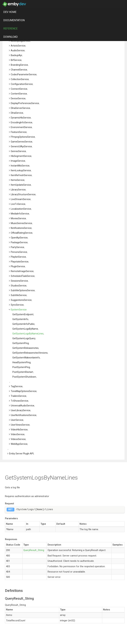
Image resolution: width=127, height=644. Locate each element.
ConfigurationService (22, 84)
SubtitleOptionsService (23, 290)
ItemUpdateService (21, 185)
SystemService (19, 310)
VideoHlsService (19, 430)
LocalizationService (21, 209)
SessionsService (19, 281)
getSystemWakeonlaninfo (26, 358)
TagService (17, 386)
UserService (17, 420)
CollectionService (20, 79)
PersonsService (19, 252)
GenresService (18, 151)
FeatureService (19, 132)
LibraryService (18, 190)
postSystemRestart (23, 372)
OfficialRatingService (22, 233)
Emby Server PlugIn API (21, 454)
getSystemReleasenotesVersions (30, 353)
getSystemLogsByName (25, 329)
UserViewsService (20, 425)
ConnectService (19, 89)
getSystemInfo (20, 319)
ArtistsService (18, 46)
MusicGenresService (21, 223)
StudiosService (19, 286)
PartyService (17, 247)
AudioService (18, 50)
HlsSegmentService (21, 156)
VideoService (18, 434)
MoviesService (18, 218)
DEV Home (10, 12)
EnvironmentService (21, 127)
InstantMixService (20, 166)
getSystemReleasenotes (25, 348)
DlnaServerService (20, 108)
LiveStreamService (21, 199)
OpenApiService (19, 238)
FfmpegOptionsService (23, 137)
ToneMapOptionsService (24, 391)
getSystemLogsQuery (24, 338)
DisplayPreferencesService (25, 103)
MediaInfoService (20, 214)
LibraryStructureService (23, 194)
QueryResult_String (34, 550)
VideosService (18, 439)
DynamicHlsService (21, 118)
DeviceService (18, 98)
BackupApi (16, 55)
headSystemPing (21, 362)
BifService (16, 60)
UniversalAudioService (22, 406)
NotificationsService (21, 228)
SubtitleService (19, 295)
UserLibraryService (21, 410)
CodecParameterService (24, 74)
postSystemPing (21, 367)
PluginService (18, 266)
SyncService (17, 305)
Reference (10, 29)
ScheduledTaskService (23, 276)
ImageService (18, 161)
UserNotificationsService (24, 415)
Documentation (14, 20)
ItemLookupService (21, 170)
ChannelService (19, 70)
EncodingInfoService (21, 122)
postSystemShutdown (24, 377)
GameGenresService (21, 142)
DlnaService (17, 113)
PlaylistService (18, 257)
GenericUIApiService (21, 146)
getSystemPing (21, 343)
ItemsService (18, 180)
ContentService (19, 94)
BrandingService (19, 65)
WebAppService (19, 444)
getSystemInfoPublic (23, 324)
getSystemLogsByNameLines (28, 334)
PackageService (19, 242)
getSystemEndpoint (23, 314)
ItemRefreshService (21, 175)
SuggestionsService (21, 300)
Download (11, 37)
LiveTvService (18, 204)
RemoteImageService (22, 271)
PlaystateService (20, 262)
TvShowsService (20, 401)
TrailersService (19, 396)
